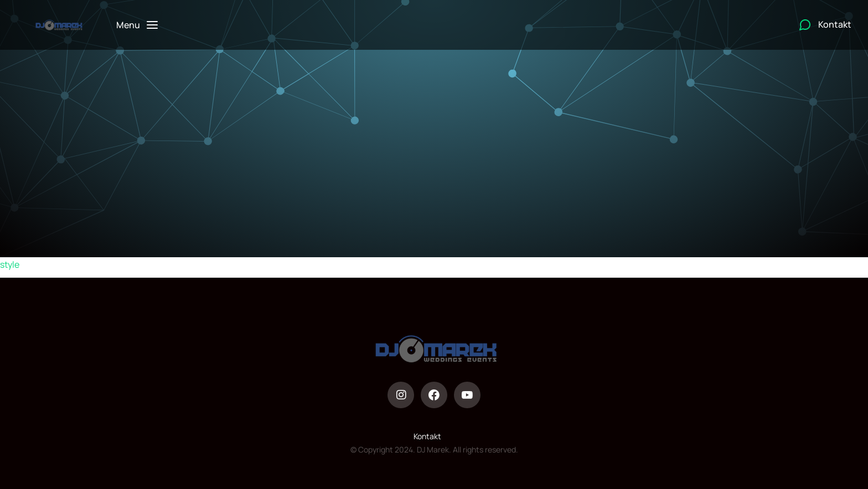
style (10, 264)
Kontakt (427, 436)
